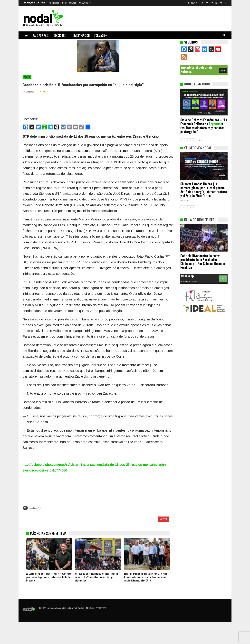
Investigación (81, 35)
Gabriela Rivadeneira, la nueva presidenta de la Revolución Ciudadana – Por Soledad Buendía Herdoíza (203, 261)
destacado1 (35, 508)
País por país (41, 35)
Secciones (60, 35)
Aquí (223, 70)
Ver (223, 279)
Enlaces (54, 3)
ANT (184, 140)
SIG (192, 140)
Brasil (27, 77)
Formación (101, 35)
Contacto (85, 3)
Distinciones (69, 3)
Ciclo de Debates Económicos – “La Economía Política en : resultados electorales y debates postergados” (204, 126)
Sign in (193, 3)
